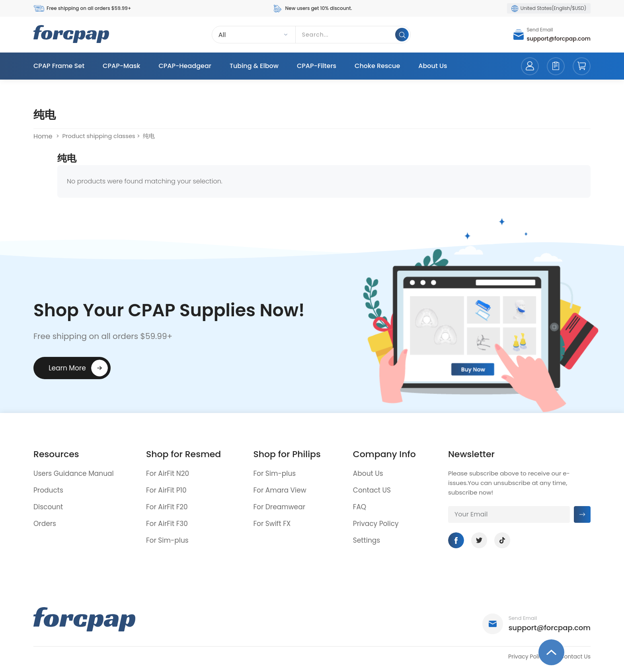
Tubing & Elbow (254, 66)
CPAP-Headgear (185, 66)
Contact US (372, 490)
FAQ (360, 507)
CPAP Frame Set (59, 66)
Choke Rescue (377, 66)
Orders (45, 524)
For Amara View (280, 490)
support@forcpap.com (559, 39)
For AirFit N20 (168, 473)
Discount (48, 507)
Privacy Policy (376, 524)
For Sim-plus (167, 540)
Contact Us (575, 656)
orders (556, 66)
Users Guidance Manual (74, 473)
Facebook (456, 540)
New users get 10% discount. (312, 9)
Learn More (67, 368)
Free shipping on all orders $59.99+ (82, 9)
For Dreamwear (279, 507)
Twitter (479, 540)
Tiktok (502, 540)
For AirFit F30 (167, 524)
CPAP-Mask (121, 66)
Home (43, 136)
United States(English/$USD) (549, 8)
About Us (433, 66)
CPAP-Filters (317, 66)
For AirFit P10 (166, 490)
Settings (367, 540)
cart (582, 66)
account (530, 66)
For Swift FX (272, 524)
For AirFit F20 (167, 507)
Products (48, 490)
